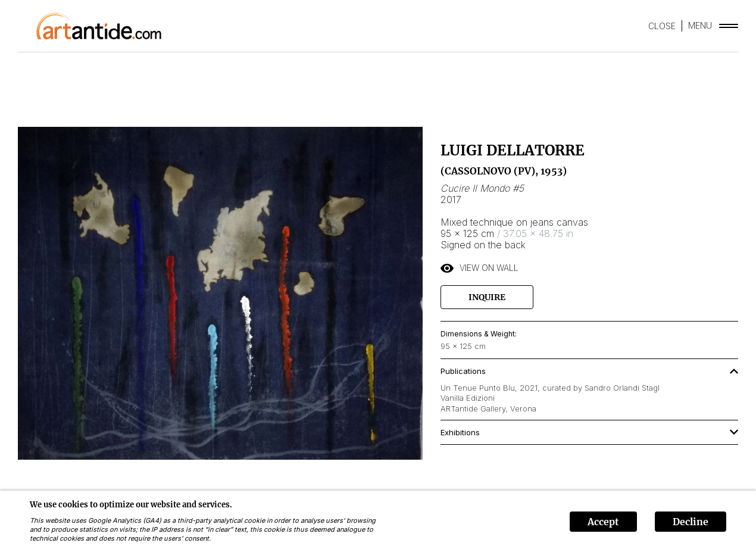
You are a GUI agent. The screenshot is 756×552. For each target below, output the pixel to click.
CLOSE (662, 26)
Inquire (487, 297)
